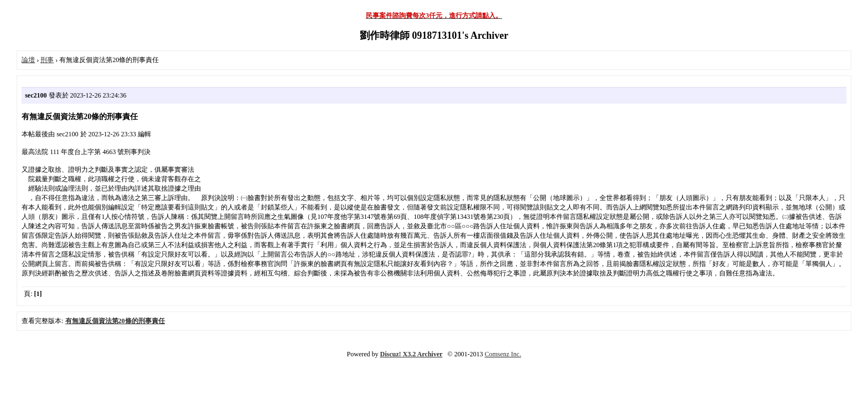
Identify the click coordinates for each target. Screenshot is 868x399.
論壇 (28, 60)
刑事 (47, 60)
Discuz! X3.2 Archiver (412, 354)
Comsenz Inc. (503, 354)
